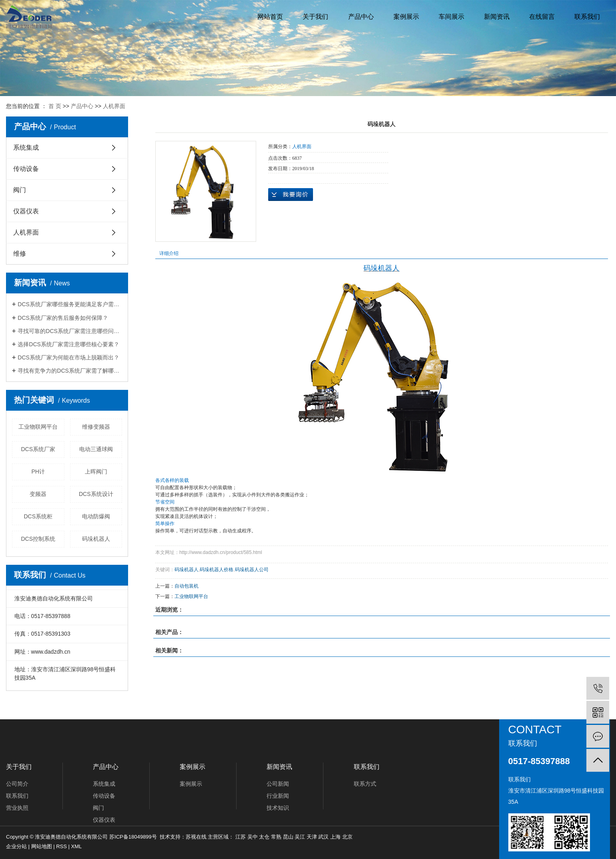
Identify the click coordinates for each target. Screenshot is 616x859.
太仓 (264, 837)
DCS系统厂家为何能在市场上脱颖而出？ (68, 357)
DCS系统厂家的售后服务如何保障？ (63, 318)
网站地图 (42, 846)
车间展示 (451, 17)
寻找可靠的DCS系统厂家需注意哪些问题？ (70, 331)
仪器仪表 (26, 211)
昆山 (288, 837)
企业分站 (16, 846)
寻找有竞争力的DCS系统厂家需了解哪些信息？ (70, 371)
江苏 (241, 837)
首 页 (55, 106)
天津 (312, 837)
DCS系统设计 (96, 494)
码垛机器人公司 (252, 570)
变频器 (38, 494)
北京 (347, 837)
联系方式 (365, 784)
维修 (20, 254)
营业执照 (17, 808)
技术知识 (278, 808)
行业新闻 (278, 796)
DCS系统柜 (38, 516)
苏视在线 (196, 837)
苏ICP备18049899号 (133, 837)
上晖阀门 (96, 472)
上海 (335, 837)
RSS (61, 846)
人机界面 (114, 106)
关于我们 (315, 17)
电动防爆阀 (96, 516)
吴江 (300, 837)
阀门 (20, 190)
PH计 (38, 472)
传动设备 (26, 169)
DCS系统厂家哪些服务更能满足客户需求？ (70, 304)
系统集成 (26, 148)
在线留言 (542, 17)
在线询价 (291, 195)
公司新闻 (278, 784)
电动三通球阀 (96, 449)
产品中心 (361, 17)
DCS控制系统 (38, 539)
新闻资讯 (497, 17)
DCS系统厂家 (38, 449)
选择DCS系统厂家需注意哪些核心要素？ (68, 344)
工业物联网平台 (38, 427)
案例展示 (406, 17)
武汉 (323, 837)
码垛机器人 (96, 539)
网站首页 (270, 17)
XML (77, 846)
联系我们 (587, 17)
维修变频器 (96, 427)
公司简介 (17, 784)
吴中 (253, 837)
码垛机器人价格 (217, 570)
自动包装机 (187, 586)
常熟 (276, 837)
